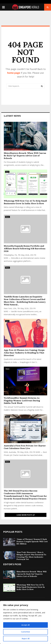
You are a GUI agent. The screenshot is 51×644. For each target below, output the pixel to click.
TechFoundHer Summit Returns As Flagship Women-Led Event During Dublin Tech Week (22, 401)
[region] (25, 622)
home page (14, 73)
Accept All (25, 625)
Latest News (12, 116)
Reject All (26, 639)
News (7, 217)
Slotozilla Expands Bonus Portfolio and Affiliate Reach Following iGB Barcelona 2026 (25, 249)
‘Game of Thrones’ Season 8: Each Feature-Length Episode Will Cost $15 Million (32, 541)
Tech (7, 124)
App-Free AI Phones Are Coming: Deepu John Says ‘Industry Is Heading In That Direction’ (24, 353)
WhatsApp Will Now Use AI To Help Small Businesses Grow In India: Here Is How (25, 202)
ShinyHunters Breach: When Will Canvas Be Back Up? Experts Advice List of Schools (25, 156)
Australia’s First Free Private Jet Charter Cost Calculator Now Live (25, 447)
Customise (25, 632)
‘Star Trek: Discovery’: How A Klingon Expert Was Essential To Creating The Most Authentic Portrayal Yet (31, 556)
